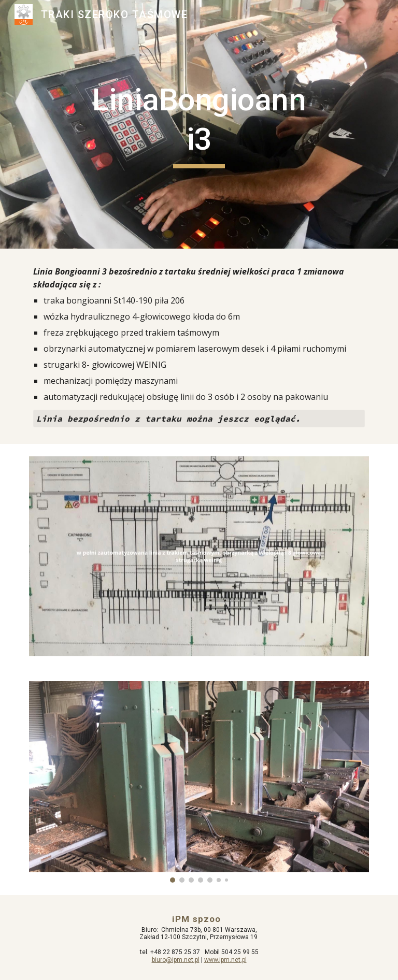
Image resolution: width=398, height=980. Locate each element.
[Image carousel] (199, 782)
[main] (199, 124)
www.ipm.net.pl (225, 960)
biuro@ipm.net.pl (176, 960)
